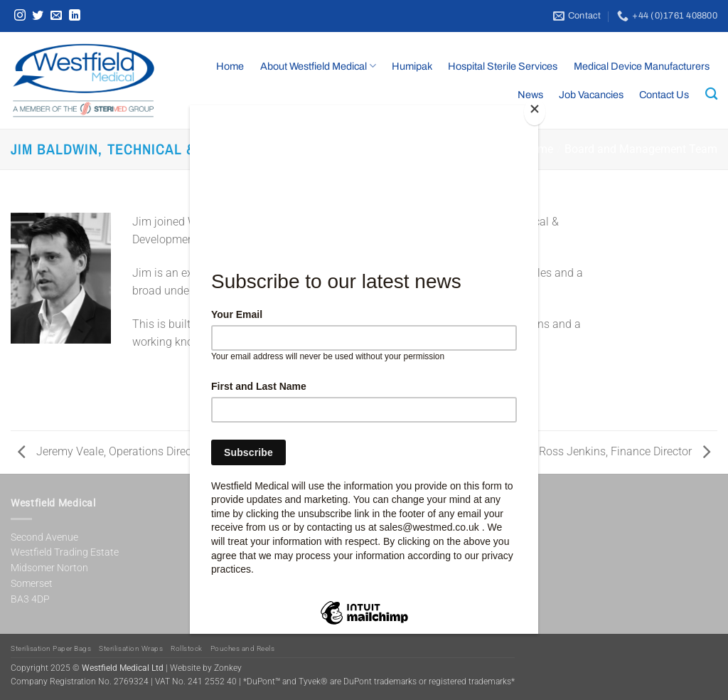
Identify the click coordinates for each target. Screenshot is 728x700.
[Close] (535, 112)
